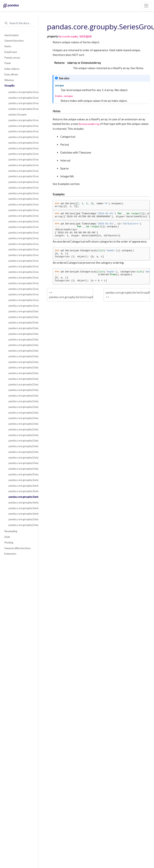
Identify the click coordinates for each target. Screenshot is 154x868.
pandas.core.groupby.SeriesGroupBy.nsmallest (21, 486)
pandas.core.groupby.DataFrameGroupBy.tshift (21, 474)
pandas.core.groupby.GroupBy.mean (21, 227)
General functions (14, 41)
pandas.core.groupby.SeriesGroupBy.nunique (21, 491)
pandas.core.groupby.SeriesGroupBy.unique (21, 497)
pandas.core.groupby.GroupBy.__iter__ (21, 92)
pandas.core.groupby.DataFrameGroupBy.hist (21, 396)
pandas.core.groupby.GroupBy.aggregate (21, 131)
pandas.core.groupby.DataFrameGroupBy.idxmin (21, 407)
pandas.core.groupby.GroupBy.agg (21, 126)
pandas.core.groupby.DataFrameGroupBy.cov (21, 339)
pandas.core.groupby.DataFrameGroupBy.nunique (21, 418)
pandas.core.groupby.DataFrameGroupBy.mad (21, 413)
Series (8, 46)
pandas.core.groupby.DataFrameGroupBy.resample (21, 446)
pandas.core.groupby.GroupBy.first (21, 204)
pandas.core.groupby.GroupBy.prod (21, 261)
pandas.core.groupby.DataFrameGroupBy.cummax (21, 345)
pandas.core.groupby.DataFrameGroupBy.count (21, 334)
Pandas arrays (12, 58)
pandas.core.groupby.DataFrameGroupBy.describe (21, 367)
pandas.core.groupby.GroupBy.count (21, 165)
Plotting (9, 543)
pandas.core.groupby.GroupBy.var (21, 300)
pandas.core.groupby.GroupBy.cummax (21, 176)
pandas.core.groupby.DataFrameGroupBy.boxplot (21, 525)
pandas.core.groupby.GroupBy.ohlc (21, 255)
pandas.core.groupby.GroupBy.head (21, 210)
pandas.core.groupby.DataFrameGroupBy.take (21, 469)
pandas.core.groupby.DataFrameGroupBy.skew (21, 463)
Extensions (10, 554)
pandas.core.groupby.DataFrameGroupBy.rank (21, 441)
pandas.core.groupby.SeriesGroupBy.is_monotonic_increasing (21, 508)
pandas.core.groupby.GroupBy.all (21, 148)
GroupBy (9, 86)
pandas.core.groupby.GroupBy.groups (21, 98)
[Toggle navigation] (146, 6)
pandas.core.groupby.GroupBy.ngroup (21, 244)
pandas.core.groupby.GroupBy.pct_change (21, 272)
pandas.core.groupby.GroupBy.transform (21, 137)
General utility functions (18, 548)
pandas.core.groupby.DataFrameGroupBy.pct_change (21, 424)
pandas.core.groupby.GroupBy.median (21, 233)
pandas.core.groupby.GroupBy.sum (21, 294)
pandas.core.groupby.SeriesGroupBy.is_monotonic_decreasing (21, 514)
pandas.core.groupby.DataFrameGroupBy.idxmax (21, 401)
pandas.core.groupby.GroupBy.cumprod (21, 188)
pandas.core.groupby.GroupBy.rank (21, 266)
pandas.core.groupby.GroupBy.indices (21, 103)
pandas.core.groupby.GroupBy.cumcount (21, 171)
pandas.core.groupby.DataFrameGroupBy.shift (21, 452)
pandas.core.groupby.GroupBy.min (21, 238)
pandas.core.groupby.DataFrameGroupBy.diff (21, 373)
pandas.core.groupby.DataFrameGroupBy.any (21, 317)
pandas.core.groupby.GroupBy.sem (21, 283)
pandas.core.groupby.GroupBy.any (21, 154)
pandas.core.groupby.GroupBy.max (21, 221)
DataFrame (11, 52)
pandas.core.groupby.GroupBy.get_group (21, 109)
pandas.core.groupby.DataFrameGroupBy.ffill (21, 379)
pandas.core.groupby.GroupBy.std (21, 289)
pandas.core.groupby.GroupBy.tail (21, 306)
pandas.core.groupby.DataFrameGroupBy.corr (21, 328)
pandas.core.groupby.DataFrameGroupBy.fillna (21, 384)
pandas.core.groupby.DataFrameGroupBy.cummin (21, 351)
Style (7, 537)
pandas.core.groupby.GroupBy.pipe (21, 143)
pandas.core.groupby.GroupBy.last (21, 216)
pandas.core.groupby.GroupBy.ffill (21, 199)
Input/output (11, 35)
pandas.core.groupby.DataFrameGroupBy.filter (21, 390)
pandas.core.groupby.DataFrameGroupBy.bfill (21, 322)
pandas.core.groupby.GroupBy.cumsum (21, 193)
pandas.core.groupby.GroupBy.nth (21, 249)
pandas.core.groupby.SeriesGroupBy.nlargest (21, 480)
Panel (7, 63)
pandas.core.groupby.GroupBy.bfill (21, 159)
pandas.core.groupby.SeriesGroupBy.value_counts (21, 502)
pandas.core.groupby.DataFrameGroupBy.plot (21, 429)
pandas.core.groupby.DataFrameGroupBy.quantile (21, 435)
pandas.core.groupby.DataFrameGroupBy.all (21, 311)
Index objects (12, 69)
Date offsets (11, 74)
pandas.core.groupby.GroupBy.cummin (21, 182)
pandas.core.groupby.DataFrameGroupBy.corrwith (21, 519)
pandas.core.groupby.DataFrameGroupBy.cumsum (21, 362)
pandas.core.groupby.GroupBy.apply (21, 120)
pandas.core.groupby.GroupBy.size (21, 277)
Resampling (11, 531)
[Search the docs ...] (19, 23)
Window (9, 80)
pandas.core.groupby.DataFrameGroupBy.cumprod (21, 356)
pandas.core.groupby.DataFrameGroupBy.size (21, 458)
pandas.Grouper (18, 114)
